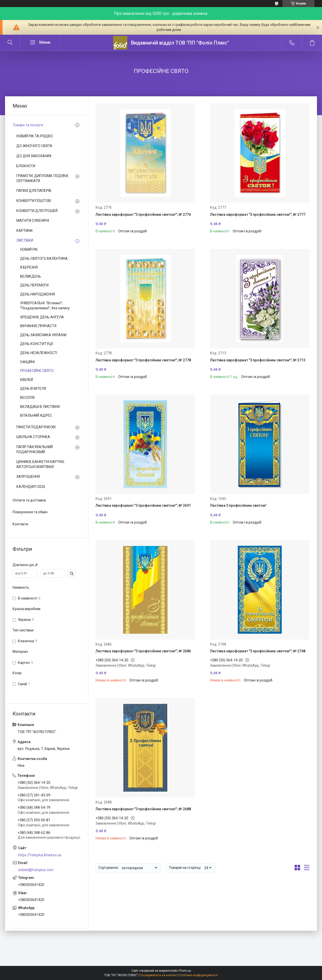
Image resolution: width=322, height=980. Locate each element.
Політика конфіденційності (199, 975)
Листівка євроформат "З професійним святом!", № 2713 (258, 360)
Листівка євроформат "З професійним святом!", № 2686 (143, 651)
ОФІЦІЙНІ (27, 362)
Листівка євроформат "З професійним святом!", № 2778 (143, 360)
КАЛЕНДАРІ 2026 (31, 487)
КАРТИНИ (24, 231)
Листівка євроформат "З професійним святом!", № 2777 (258, 215)
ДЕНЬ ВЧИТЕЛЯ (33, 389)
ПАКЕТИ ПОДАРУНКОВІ (36, 427)
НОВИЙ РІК (29, 249)
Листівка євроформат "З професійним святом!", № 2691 (143, 505)
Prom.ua (185, 971)
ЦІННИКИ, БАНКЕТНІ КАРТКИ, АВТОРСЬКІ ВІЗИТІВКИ (40, 464)
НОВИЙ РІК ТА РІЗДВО (35, 136)
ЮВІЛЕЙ (27, 380)
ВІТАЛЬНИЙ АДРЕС (36, 415)
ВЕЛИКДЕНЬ (31, 276)
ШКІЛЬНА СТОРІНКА (33, 437)
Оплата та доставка (29, 500)
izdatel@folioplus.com (36, 870)
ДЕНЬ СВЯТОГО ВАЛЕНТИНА (44, 259)
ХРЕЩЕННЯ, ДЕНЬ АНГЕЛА (42, 317)
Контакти (20, 524)
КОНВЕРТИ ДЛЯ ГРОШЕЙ (37, 211)
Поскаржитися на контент (159, 975)
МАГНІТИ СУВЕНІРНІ (33, 221)
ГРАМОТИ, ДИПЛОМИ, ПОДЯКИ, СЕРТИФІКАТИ (43, 178)
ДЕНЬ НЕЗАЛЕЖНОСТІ (39, 353)
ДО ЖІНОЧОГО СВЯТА (34, 146)
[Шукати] (10, 43)
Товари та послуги (28, 125)
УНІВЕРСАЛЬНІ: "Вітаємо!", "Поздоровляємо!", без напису (45, 306)
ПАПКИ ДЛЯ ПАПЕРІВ (34, 191)
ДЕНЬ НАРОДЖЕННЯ (37, 294)
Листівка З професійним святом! (238, 505)
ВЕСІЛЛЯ (27, 398)
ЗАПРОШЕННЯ (28, 477)
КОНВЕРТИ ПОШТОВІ (34, 201)
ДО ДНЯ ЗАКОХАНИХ (34, 156)
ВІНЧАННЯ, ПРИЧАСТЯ (38, 326)
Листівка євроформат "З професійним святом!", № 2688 (143, 809)
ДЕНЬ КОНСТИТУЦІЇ (37, 344)
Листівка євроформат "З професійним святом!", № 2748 (258, 651)
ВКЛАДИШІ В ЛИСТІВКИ (40, 407)
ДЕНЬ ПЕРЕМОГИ (34, 285)
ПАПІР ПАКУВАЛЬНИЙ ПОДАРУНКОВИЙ (35, 449)
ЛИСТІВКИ (25, 240)
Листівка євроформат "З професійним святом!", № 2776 (143, 215)
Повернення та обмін (30, 512)
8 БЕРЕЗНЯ (29, 267)
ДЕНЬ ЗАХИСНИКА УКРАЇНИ (43, 335)
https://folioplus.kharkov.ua (40, 855)
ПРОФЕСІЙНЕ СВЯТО (37, 371)
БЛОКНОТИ (26, 166)
